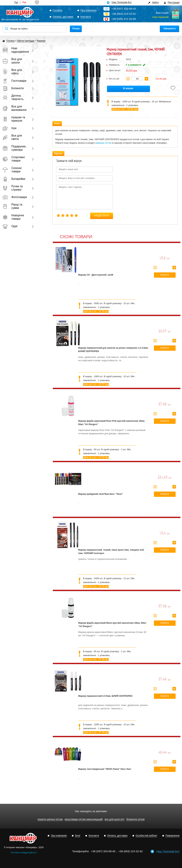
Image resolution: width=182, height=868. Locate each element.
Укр (24, 2)
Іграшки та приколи (14, 119)
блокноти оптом (135, 819)
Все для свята (12, 137)
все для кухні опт (115, 819)
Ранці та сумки (12, 206)
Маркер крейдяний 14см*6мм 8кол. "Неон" (101, 494)
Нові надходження (15, 50)
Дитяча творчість (13, 97)
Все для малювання (14, 108)
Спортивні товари (14, 159)
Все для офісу (12, 72)
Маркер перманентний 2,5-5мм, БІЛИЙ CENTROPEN (105, 696)
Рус (16, 2)
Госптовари (14, 81)
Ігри (9, 128)
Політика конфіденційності (24, 853)
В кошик (128, 88)
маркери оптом (103, 143)
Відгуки (58, 153)
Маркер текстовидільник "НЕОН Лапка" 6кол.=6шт (105, 769)
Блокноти (13, 88)
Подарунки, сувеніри (14, 148)
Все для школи (12, 61)
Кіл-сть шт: (114, 79)
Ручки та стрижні (13, 188)
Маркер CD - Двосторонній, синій (96, 275)
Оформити (169, 28)
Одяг (10, 226)
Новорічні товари (13, 217)
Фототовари (15, 197)
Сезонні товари (12, 170)
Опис (57, 123)
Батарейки (14, 179)
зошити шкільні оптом (50, 819)
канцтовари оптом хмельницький (84, 819)
